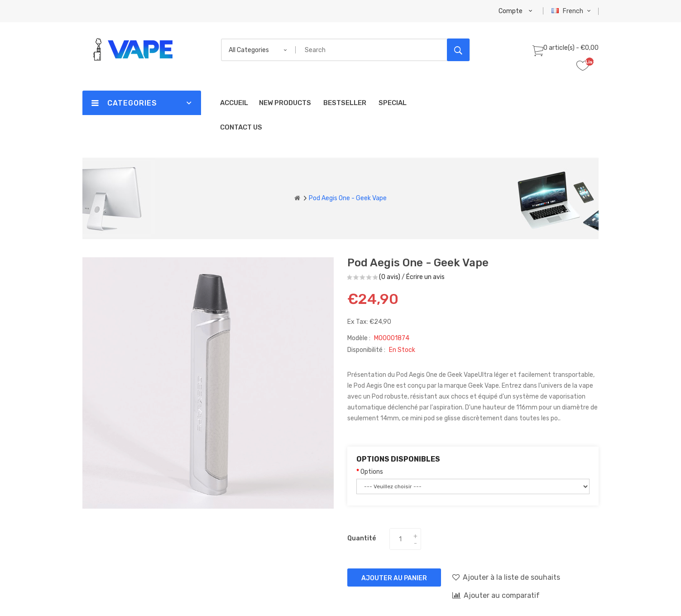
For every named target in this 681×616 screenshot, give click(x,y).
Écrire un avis (425, 277)
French (572, 11)
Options (372, 472)
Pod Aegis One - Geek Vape (348, 198)
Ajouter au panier (394, 578)
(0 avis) (390, 277)
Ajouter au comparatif (496, 595)
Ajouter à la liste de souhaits (506, 577)
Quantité (362, 538)
